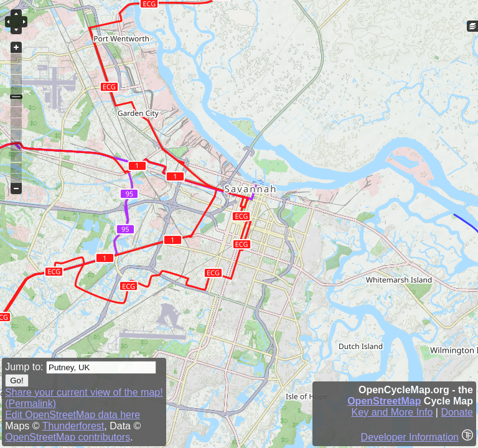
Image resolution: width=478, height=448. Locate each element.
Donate (457, 412)
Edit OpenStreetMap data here (73, 415)
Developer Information (410, 437)
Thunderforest (73, 426)
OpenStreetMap (384, 401)
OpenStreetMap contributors (68, 437)
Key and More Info (392, 412)
